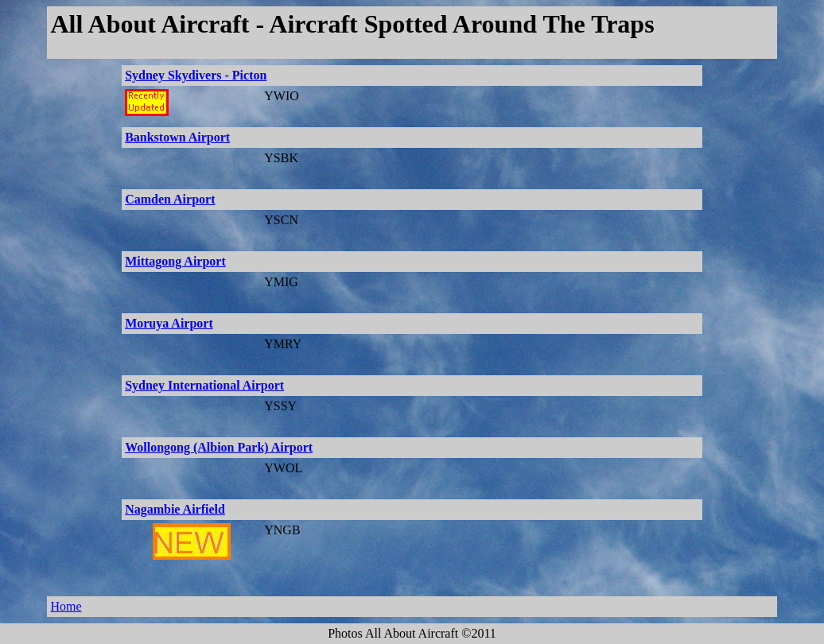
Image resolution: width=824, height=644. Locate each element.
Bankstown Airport (177, 137)
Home (66, 606)
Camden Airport (170, 199)
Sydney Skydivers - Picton (196, 75)
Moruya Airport (169, 323)
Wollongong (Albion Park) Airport (219, 447)
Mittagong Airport (175, 261)
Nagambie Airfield (175, 509)
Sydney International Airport (204, 385)
